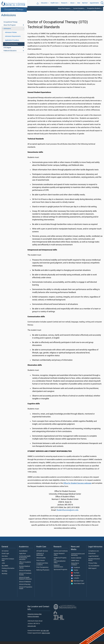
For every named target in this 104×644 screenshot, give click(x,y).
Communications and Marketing (78, 557)
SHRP (76, 13)
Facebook (75, 570)
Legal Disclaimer (93, 559)
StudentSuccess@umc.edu (67, 513)
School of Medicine (25, 584)
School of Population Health (26, 591)
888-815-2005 (46, 636)
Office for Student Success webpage (77, 486)
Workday (5, 576)
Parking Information (8, 571)
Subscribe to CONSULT (75, 567)
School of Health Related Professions (25, 581)
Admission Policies (11, 35)
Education (44, 3)
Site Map (4, 574)
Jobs (3, 566)
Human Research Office (59, 557)
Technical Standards (11, 47)
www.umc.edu (32, 629)
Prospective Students (94, 8)
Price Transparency (42, 570)
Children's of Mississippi (40, 557)
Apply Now (22, 556)
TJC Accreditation (94, 568)
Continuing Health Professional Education (25, 560)
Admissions (99, 13)
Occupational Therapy (14, 9)
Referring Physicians (43, 573)
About (72, 3)
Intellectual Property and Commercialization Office (60, 563)
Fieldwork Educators (10, 53)
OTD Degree (7, 50)
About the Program (64, 8)
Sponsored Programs (60, 572)
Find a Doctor (41, 563)
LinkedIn (75, 581)
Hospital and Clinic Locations (42, 567)
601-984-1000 (45, 633)
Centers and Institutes (61, 554)
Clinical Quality (41, 561)
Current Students (79, 8)
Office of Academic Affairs (25, 566)
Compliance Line (94, 554)
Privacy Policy (93, 566)
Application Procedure (12, 43)
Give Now (5, 559)
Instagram (76, 578)
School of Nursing (25, 587)
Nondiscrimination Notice (94, 562)
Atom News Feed (78, 586)
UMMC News (75, 563)
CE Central (5, 554)
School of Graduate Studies (25, 577)
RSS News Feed (77, 584)
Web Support (92, 571)
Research (64, 3)
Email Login (5, 556)
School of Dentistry (25, 573)
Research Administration (58, 569)
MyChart (85, 3)
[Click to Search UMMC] (102, 3)
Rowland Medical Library (24, 570)
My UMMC (5, 568)
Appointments (94, 3)
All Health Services (42, 554)
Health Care (54, 3)
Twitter (75, 573)
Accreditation (23, 554)
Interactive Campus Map (8, 562)
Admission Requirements (13, 39)
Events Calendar (76, 561)
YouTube (75, 576)
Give (79, 3)
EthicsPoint (92, 556)
